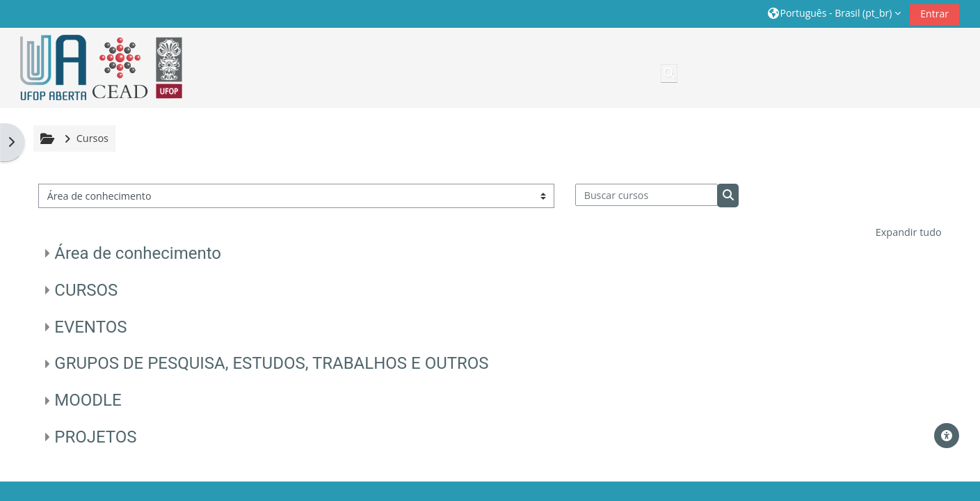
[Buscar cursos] (646, 195)
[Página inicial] (97, 68)
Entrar (934, 14)
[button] (834, 14)
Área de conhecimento (138, 253)
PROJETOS (95, 437)
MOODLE (88, 400)
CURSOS (86, 290)
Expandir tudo (909, 232)
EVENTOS (90, 327)
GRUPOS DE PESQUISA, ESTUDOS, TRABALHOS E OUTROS (271, 363)
